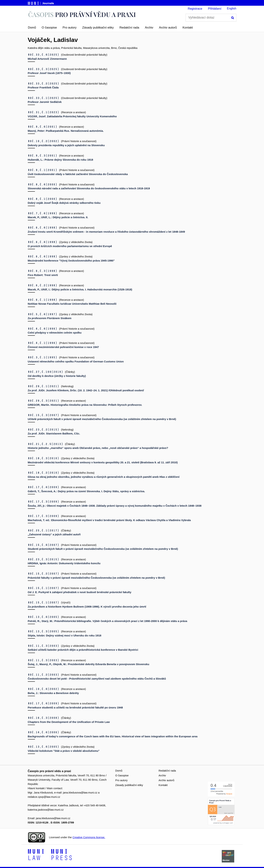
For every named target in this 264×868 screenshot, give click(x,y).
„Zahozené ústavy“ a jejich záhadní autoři (54, 534)
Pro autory (70, 28)
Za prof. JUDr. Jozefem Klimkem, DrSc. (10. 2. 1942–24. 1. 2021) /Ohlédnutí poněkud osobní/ (86, 390)
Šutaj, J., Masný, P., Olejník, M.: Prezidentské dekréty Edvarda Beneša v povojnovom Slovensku (89, 664)
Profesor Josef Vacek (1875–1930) (49, 73)
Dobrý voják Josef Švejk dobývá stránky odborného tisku (64, 203)
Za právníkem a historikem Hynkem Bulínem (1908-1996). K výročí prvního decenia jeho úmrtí (87, 607)
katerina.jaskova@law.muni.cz (46, 810)
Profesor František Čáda (43, 87)
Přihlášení (215, 9)
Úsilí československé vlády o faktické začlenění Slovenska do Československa (78, 174)
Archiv (149, 28)
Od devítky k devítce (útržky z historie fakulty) (57, 376)
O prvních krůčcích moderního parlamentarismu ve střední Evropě (70, 246)
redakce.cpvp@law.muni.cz (44, 797)
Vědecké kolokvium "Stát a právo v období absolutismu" (64, 751)
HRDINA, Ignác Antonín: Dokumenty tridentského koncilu (64, 563)
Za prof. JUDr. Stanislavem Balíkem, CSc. (54, 433)
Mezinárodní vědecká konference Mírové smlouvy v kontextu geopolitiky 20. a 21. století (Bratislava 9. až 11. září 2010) (103, 462)
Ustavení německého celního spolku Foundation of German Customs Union (76, 361)
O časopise (49, 28)
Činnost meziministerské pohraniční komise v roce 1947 (63, 347)
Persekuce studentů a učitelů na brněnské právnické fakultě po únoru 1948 (75, 707)
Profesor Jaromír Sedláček (45, 102)
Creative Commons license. (89, 837)
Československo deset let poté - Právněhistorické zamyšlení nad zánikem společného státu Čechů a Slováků (97, 679)
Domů (32, 28)
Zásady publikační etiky (98, 28)
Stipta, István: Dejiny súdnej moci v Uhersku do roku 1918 (65, 635)
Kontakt (188, 28)
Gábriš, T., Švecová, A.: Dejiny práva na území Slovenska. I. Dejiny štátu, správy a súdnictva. (86, 491)
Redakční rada (129, 28)
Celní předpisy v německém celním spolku (55, 333)
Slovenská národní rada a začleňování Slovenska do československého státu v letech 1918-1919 (89, 188)
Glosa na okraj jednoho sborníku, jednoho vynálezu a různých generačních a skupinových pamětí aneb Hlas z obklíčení (104, 477)
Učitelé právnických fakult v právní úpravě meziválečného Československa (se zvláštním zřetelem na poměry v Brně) (102, 419)
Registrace (195, 9)
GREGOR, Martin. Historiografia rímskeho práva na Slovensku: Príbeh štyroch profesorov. (85, 405)
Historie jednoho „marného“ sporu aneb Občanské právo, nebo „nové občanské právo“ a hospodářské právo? (98, 448)
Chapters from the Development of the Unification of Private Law (69, 722)
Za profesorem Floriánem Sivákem (50, 318)
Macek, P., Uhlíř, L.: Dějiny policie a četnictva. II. (58, 217)
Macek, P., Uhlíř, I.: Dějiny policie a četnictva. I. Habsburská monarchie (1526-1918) (80, 289)
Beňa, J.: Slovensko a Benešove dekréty (53, 693)
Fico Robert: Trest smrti (43, 275)
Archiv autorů (168, 28)
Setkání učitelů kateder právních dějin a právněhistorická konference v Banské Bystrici (83, 650)
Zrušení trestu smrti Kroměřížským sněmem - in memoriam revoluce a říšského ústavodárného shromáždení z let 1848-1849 (106, 232)
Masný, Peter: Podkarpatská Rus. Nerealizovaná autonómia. (66, 131)
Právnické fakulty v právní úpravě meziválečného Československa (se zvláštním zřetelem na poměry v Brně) (96, 578)
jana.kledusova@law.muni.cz (80, 793)
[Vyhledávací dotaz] (211, 18)
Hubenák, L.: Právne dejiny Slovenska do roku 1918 (61, 160)
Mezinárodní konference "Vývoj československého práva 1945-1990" (71, 261)
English (232, 8)
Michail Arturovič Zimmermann (47, 59)
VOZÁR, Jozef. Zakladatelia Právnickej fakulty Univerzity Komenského (72, 116)
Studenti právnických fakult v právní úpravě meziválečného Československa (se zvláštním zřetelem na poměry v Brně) (103, 549)
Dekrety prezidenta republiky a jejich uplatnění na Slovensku (66, 145)
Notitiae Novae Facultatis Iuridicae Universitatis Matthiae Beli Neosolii (72, 304)
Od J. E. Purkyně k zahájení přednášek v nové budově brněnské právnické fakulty (80, 592)
